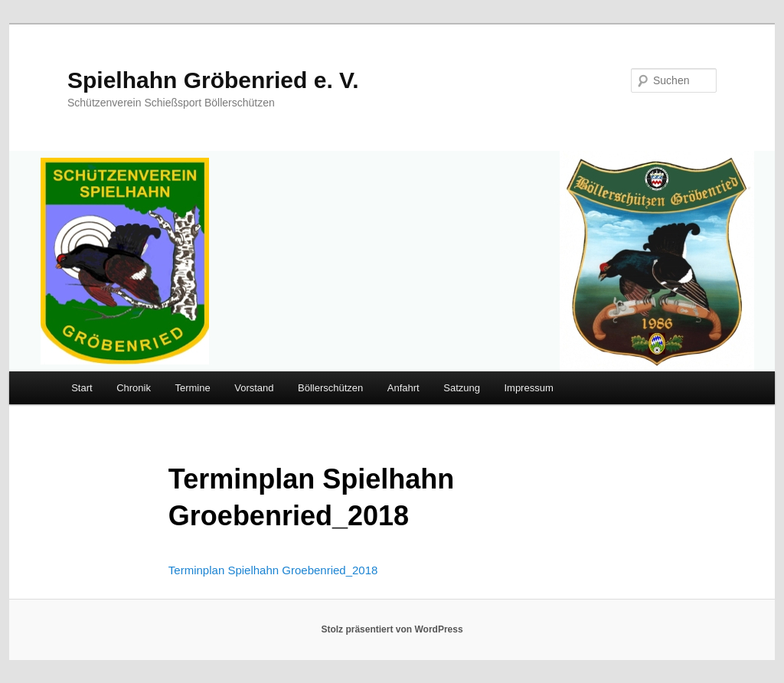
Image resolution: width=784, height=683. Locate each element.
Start (82, 388)
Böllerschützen (330, 388)
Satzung (462, 388)
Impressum (528, 388)
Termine (192, 388)
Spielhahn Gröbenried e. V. (213, 80)
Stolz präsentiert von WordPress (392, 629)
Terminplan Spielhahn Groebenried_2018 (273, 570)
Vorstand (254, 388)
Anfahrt (403, 388)
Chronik (134, 388)
